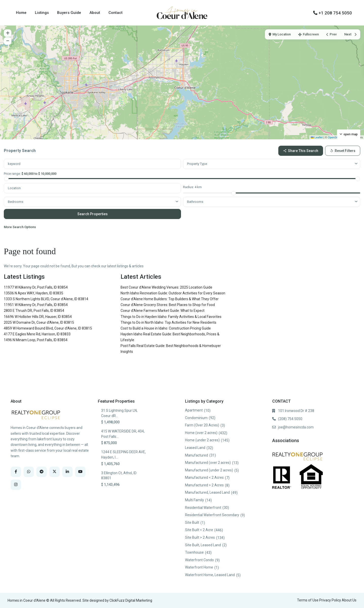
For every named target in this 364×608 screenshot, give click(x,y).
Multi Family (195, 500)
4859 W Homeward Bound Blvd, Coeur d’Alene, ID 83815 (48, 328)
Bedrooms (16, 202)
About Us (349, 600)
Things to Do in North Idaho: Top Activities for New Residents (168, 322)
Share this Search (301, 151)
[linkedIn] (67, 472)
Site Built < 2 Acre (199, 530)
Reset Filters (343, 151)
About (95, 13)
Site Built (192, 523)
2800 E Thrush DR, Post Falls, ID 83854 (34, 311)
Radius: (192, 187)
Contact (116, 13)
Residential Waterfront (203, 508)
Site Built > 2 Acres (200, 537)
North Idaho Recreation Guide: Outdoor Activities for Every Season (173, 293)
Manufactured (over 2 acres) (208, 463)
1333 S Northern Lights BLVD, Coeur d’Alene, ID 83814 (46, 299)
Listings (42, 13)
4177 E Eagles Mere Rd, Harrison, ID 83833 (37, 334)
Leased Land (195, 448)
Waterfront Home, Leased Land (210, 575)
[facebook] (16, 472)
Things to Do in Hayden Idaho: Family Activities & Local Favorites (171, 317)
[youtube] (80, 472)
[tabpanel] (182, 195)
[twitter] (54, 472)
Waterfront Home (199, 567)
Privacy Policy (330, 600)
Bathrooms (195, 202)
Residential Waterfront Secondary (212, 515)
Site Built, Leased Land (203, 545)
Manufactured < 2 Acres (204, 477)
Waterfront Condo (199, 560)
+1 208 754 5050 (335, 13)
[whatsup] (29, 472)
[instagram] (16, 485)
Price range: (12, 174)
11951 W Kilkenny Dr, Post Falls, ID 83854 (36, 305)
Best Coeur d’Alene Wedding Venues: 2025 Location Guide (166, 287)
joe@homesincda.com (296, 427)
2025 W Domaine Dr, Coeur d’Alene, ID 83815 (39, 322)
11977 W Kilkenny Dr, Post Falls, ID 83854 (36, 287)
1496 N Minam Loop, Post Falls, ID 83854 (36, 340)
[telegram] (42, 472)
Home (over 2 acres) (201, 433)
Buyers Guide (69, 13)
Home (21, 13)
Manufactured (197, 455)
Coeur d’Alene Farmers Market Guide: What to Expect (163, 311)
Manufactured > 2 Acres (204, 485)
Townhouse (194, 552)
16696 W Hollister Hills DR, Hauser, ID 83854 (38, 317)
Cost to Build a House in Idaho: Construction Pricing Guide (166, 328)
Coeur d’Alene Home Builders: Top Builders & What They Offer (170, 299)
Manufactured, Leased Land (207, 492)
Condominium (196, 418)
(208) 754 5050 (290, 419)
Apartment (194, 410)
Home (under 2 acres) (202, 440)
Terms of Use (308, 600)
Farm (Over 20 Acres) (202, 425)
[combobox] (272, 164)
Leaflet (317, 137)
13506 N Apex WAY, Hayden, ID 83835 (33, 293)
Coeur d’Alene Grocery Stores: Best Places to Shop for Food (168, 305)
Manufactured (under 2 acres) (209, 470)
